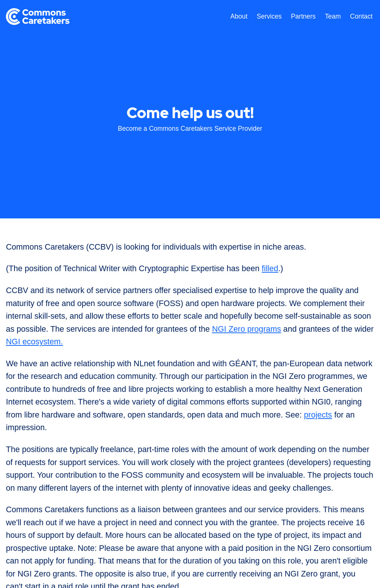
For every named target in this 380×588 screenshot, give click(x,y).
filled (270, 268)
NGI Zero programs (246, 329)
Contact (361, 16)
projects (318, 415)
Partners (303, 16)
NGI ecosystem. (35, 342)
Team (333, 16)
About (239, 16)
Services (269, 16)
